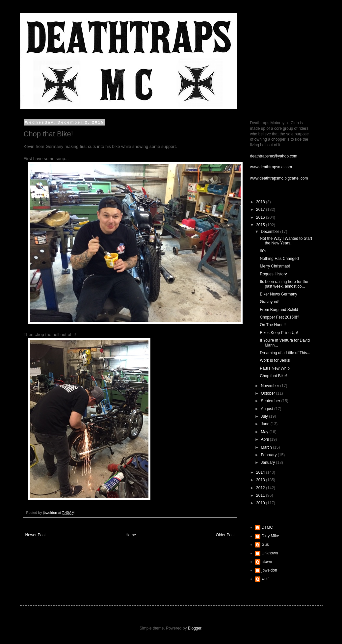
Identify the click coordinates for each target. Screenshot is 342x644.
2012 (261, 488)
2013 (261, 480)
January (268, 462)
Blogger (195, 628)
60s (263, 251)
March (267, 447)
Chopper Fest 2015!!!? (279, 317)
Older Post (225, 535)
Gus (265, 545)
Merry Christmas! (275, 266)
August (267, 409)
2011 (261, 495)
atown (267, 562)
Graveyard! (269, 302)
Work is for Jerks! (275, 360)
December (270, 232)
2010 (261, 503)
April (265, 439)
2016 (261, 217)
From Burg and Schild (279, 310)
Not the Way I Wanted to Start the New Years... (286, 241)
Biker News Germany (278, 294)
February (269, 455)
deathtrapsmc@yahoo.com (274, 156)
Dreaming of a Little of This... (285, 353)
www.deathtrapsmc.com (271, 167)
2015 (261, 225)
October (268, 393)
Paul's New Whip (275, 368)
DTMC (267, 527)
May (265, 432)
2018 (261, 202)
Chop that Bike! (273, 376)
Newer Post (36, 535)
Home (131, 535)
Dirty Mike (270, 536)
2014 (261, 472)
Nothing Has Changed (279, 259)
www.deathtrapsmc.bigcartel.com (279, 178)
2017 (261, 210)
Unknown (270, 553)
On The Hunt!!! (273, 325)
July (265, 416)
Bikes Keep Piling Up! (279, 333)
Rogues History (273, 274)
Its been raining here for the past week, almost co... (284, 284)
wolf (265, 579)
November (270, 386)
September (271, 401)
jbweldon (269, 570)
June (265, 424)
